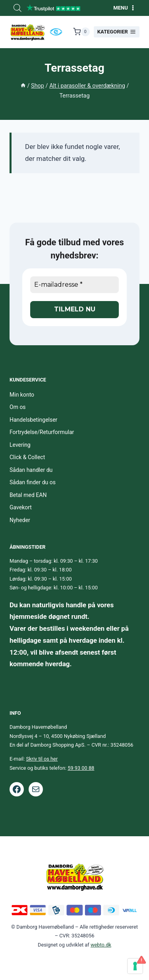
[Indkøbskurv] (81, 32)
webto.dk (101, 945)
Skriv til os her (42, 759)
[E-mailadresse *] (74, 285)
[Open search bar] (17, 8)
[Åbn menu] (124, 8)
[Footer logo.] (75, 877)
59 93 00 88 (81, 768)
